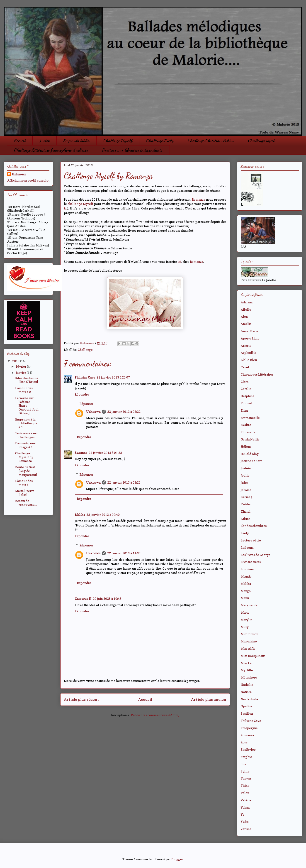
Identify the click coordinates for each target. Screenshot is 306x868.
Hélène (246, 446)
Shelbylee (248, 749)
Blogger (177, 859)
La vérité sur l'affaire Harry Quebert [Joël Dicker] (27, 406)
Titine (245, 786)
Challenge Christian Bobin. (211, 140)
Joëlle (245, 475)
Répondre (82, 394)
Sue (244, 764)
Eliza (244, 410)
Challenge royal (261, 140)
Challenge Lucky (160, 140)
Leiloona (247, 547)
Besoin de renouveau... (26, 503)
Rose (244, 742)
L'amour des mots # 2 (24, 390)
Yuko (245, 822)
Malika (80, 515)
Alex (244, 316)
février (21, 366)
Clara (245, 382)
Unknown (93, 412)
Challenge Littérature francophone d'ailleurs (51, 150)
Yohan (245, 807)
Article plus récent (81, 699)
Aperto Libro (250, 338)
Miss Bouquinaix (253, 656)
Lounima (247, 569)
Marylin (246, 620)
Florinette (248, 432)
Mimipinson (249, 634)
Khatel (246, 511)
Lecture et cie (251, 540)
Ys (242, 814)
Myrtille (247, 670)
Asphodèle (249, 353)
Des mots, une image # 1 (25, 445)
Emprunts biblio (76, 140)
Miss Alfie (248, 648)
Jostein (246, 468)
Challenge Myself (118, 140)
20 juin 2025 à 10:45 (107, 599)
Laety (245, 533)
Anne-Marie (249, 331)
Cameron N (83, 599)
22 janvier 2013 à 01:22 (105, 453)
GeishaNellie (250, 439)
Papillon (247, 713)
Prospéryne (249, 728)
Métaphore (249, 677)
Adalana (247, 302)
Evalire (246, 425)
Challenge (85, 350)
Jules (244, 483)
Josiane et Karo (252, 461)
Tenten (246, 778)
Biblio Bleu (249, 360)
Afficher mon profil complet (28, 180)
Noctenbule (249, 699)
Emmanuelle (250, 418)
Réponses (86, 404)
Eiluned (246, 403)
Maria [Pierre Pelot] (25, 493)
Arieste (246, 345)
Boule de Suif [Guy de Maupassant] (26, 471)
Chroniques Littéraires (257, 374)
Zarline (246, 829)
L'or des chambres (254, 526)
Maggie (246, 576)
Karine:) (246, 497)
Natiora (246, 692)
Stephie (246, 757)
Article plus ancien (209, 699)
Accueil (20, 140)
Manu (245, 598)
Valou (245, 793)
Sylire (245, 771)
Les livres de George (256, 555)
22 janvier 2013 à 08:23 (124, 482)
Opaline (246, 706)
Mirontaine (249, 641)
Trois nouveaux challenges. (27, 435)
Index (45, 140)
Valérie (246, 800)
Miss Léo (247, 663)
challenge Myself (80, 204)
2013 (16, 361)
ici (66, 208)
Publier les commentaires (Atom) (155, 715)
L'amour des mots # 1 (24, 483)
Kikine (246, 519)
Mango (246, 591)
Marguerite (249, 605)
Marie (245, 612)
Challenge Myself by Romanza (24, 457)
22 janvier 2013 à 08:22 (124, 412)
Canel (245, 367)
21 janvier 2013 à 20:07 (113, 377)
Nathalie (247, 685)
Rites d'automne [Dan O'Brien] (27, 380)
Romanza (199, 199)
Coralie (246, 389)
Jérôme (246, 490)
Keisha (246, 504)
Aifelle (246, 309)
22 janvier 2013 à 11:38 (124, 553)
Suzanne (81, 453)
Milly (245, 627)
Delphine (248, 396)
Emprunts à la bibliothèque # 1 (26, 423)
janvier (21, 373)
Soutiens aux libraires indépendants (132, 150)
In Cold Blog (250, 454)
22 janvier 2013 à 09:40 (103, 515)
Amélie (246, 324)
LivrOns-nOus (251, 562)
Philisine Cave (85, 377)
